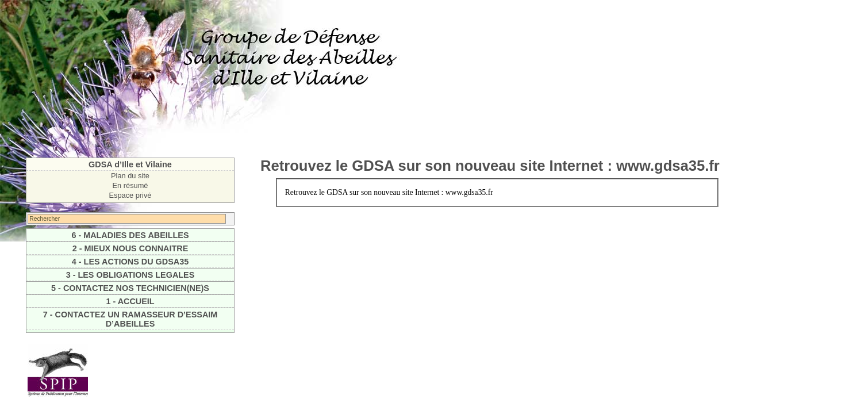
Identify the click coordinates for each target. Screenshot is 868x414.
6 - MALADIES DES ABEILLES (130, 235)
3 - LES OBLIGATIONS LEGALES (130, 275)
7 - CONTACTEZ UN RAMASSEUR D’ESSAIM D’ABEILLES (130, 319)
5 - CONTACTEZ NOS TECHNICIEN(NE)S (130, 288)
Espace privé (130, 195)
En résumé (130, 185)
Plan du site (130, 176)
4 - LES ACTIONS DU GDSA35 (130, 262)
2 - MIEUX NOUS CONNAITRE (130, 248)
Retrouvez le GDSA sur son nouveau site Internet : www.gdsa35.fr (490, 166)
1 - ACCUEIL (130, 301)
